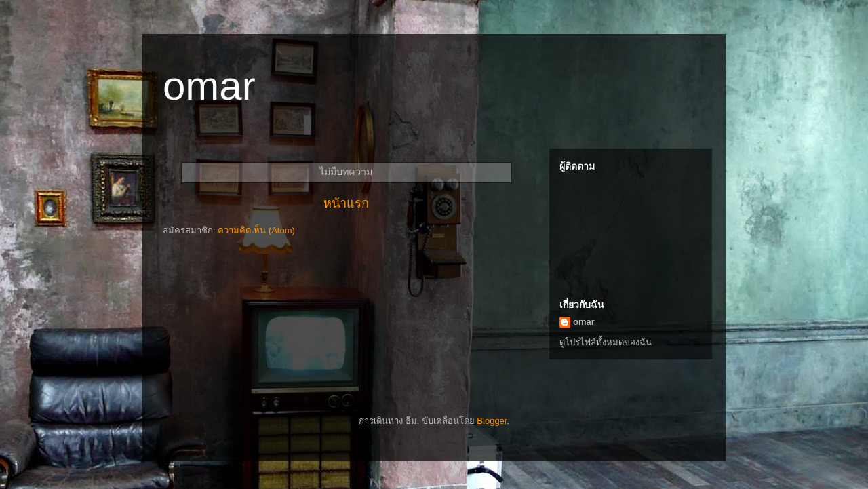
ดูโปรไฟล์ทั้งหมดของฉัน (606, 342)
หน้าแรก (346, 203)
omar (584, 322)
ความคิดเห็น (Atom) (256, 230)
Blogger (492, 421)
